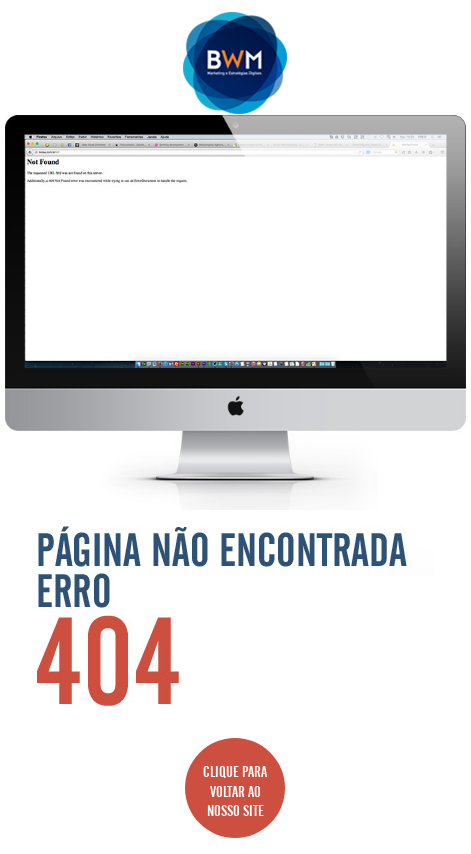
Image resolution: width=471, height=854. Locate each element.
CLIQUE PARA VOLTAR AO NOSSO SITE (235, 788)
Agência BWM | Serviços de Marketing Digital (235, 62)
